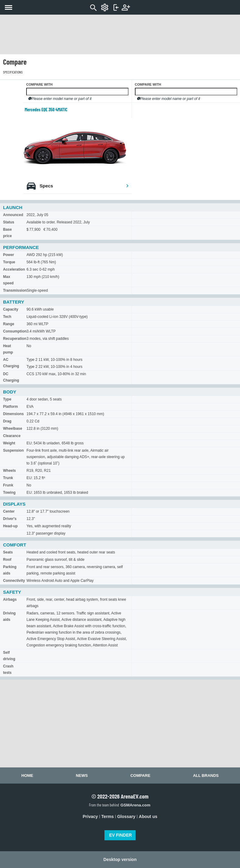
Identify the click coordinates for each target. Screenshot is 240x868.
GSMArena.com (135, 805)
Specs (84, 186)
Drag (7, 421)
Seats (8, 552)
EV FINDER (120, 835)
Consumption (15, 331)
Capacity (11, 309)
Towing (9, 493)
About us (148, 816)
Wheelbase (13, 429)
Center (9, 511)
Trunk (8, 478)
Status (9, 222)
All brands (206, 776)
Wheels (9, 471)
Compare (140, 776)
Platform (11, 407)
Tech (7, 317)
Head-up (10, 526)
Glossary (126, 816)
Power (9, 255)
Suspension (13, 450)
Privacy (90, 816)
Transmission (15, 290)
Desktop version (120, 859)
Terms (108, 816)
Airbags (10, 599)
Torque (9, 262)
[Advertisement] (120, 34)
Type (7, 399)
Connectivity (14, 581)
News (82, 776)
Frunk (8, 485)
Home (27, 776)
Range (9, 324)
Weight (9, 443)
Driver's (10, 519)
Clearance (12, 436)
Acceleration (14, 269)
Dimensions (13, 414)
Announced (13, 215)
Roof (7, 560)
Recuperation (15, 339)
